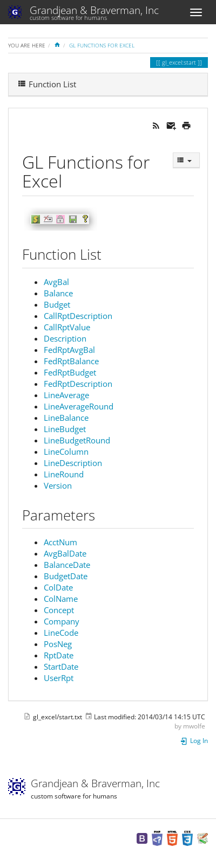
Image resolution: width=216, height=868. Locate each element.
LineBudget (65, 429)
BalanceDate (67, 565)
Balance (58, 293)
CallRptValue (67, 327)
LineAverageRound (79, 406)
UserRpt (59, 678)
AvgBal (56, 282)
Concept (59, 610)
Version (58, 485)
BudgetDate (66, 576)
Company (62, 621)
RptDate (59, 655)
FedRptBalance (71, 361)
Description (65, 338)
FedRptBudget (70, 372)
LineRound (64, 474)
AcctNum (60, 542)
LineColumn (66, 452)
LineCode (61, 633)
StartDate (61, 666)
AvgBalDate (65, 553)
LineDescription (73, 463)
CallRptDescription (78, 316)
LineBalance (66, 418)
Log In (194, 741)
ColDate (58, 587)
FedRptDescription (78, 384)
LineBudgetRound (77, 440)
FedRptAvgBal (69, 350)
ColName (61, 599)
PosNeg (58, 644)
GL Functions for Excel (102, 45)
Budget (57, 304)
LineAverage (66, 395)
